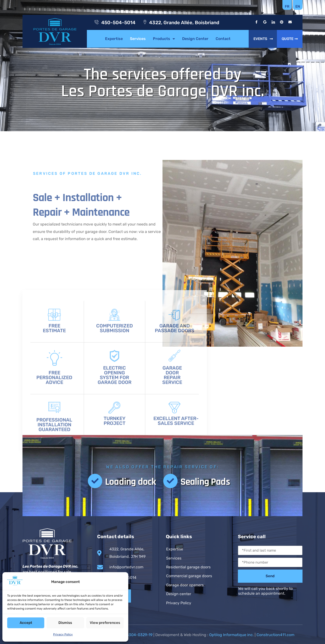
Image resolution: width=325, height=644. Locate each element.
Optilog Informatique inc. (231, 635)
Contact (223, 39)
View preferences (105, 623)
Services (138, 39)
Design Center (195, 39)
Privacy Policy (63, 634)
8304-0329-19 (139, 635)
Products (164, 39)
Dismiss (65, 623)
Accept (26, 623)
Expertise (114, 39)
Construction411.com (275, 635)
